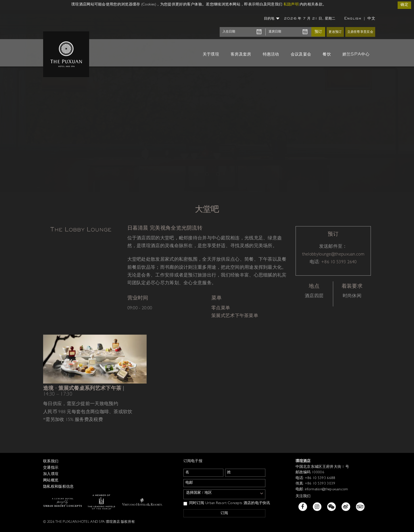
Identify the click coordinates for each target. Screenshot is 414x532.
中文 (371, 19)
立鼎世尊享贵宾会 (360, 32)
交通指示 (51, 468)
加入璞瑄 (51, 474)
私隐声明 (291, 5)
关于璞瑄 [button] (211, 54)
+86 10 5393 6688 (319, 478)
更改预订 (335, 32)
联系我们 (51, 462)
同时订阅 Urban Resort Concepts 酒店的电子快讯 (227, 504)
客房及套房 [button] (241, 54)
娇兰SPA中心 (356, 54)
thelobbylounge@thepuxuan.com (333, 255)
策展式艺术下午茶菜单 (235, 316)
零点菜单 (221, 308)
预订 (318, 32)
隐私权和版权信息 (58, 487)
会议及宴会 (301, 54)
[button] (21, 101)
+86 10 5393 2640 (339, 262)
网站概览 (51, 481)
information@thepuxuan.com (326, 490)
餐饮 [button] (327, 54)
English (353, 19)
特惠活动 (271, 54)
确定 (404, 5)
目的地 (272, 19)
